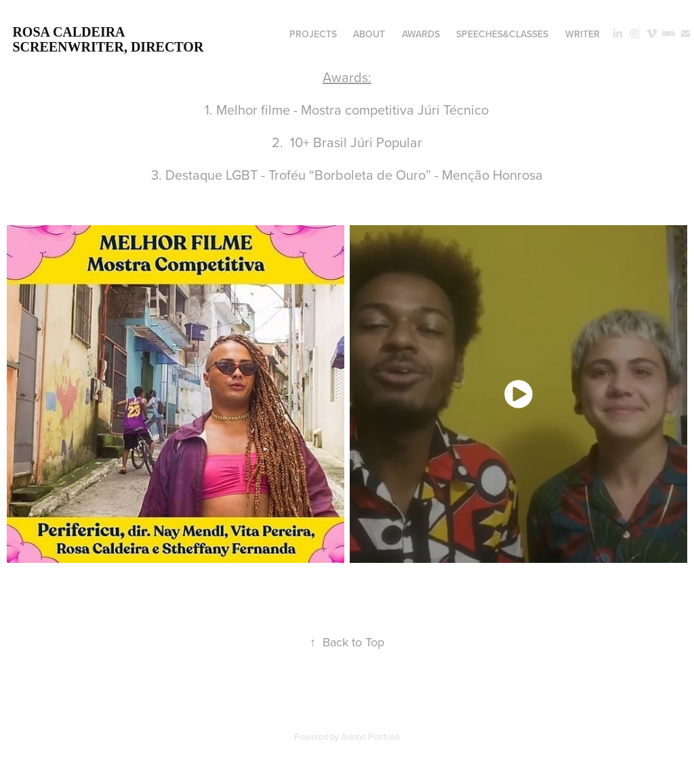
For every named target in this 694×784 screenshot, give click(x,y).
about (369, 34)
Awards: (347, 77)
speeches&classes (502, 34)
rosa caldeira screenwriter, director (108, 39)
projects (313, 34)
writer (583, 34)
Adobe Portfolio (370, 737)
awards (421, 34)
